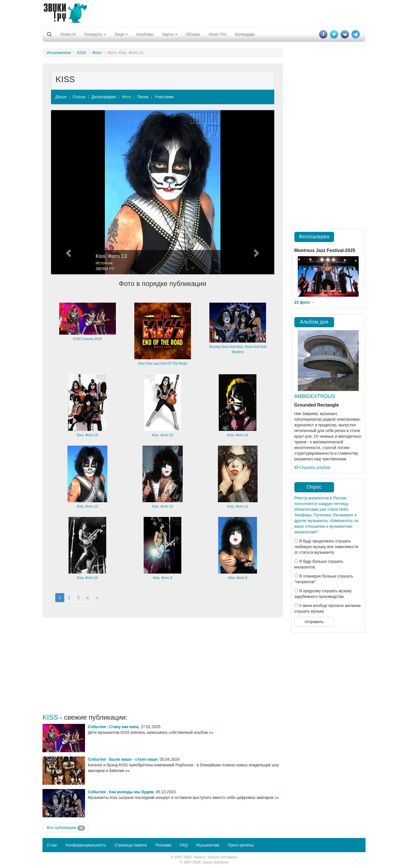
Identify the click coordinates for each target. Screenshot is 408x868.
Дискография (104, 97)
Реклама (163, 845)
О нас (52, 845)
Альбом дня (314, 322)
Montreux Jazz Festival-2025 (325, 250)
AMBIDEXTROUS (315, 396)
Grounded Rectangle (317, 405)
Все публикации (66, 828)
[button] (68, 192)
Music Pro (218, 34)
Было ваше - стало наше (133, 759)
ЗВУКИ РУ (105, 269)
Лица (121, 34)
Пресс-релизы (241, 845)
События (97, 727)
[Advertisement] (204, 13)
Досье (61, 97)
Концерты (95, 34)
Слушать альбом (312, 467)
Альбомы (145, 34)
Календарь (245, 34)
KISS (82, 53)
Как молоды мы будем (131, 792)
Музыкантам (208, 845)
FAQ (184, 845)
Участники (164, 97)
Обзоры (193, 34)
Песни (143, 97)
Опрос (314, 487)
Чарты (170, 34)
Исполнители (59, 53)
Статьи (79, 97)
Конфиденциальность (86, 845)
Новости (68, 34)
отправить (314, 622)
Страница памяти (131, 845)
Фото (97, 53)
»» (211, 732)
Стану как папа (124, 727)
